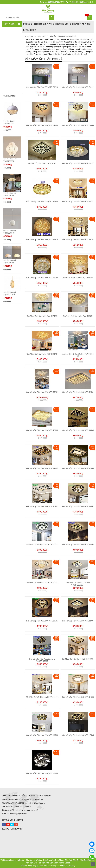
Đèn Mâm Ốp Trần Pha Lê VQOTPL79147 (42, 278)
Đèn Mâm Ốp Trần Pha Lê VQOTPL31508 (78, 697)
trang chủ (28, 24)
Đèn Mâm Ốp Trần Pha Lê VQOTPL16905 (42, 773)
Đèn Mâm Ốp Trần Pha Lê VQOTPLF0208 (42, 202)
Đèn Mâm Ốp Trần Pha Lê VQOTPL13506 (78, 125)
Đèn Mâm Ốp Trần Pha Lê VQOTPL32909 (78, 468)
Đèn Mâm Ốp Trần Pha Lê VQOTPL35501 (78, 507)
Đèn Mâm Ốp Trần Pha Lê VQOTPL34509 (78, 430)
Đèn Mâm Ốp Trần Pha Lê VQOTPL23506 (42, 621)
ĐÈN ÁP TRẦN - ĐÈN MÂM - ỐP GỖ (63, 36)
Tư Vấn (26, 30)
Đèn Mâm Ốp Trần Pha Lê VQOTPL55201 (42, 392)
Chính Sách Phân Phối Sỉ (80, 24)
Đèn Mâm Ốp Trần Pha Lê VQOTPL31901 (42, 507)
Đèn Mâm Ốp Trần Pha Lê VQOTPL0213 (42, 354)
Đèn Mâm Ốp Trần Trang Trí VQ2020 (42, 163)
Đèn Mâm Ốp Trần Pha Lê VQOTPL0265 (42, 316)
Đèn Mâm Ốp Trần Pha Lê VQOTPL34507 (42, 468)
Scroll (93, 864)
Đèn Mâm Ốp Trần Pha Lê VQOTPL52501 (78, 392)
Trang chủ (29, 36)
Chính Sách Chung (61, 24)
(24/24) (53, 2)
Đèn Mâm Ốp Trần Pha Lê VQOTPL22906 (78, 621)
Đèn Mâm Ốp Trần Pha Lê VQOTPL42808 (42, 430)
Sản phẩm (47, 24)
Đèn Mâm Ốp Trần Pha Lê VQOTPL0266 (78, 278)
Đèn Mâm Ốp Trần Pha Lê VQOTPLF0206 (78, 163)
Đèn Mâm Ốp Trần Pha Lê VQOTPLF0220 (78, 87)
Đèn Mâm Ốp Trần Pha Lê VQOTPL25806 (78, 545)
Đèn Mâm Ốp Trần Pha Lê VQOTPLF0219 (42, 87)
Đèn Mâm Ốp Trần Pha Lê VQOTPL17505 (78, 735)
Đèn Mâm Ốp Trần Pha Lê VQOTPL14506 (42, 125)
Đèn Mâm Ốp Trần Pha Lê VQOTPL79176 (78, 240)
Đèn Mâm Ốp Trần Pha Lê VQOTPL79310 (42, 240)
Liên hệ (33, 30)
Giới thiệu (38, 24)
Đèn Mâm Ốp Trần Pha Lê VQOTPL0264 (78, 316)
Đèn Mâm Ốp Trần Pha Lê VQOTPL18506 (42, 735)
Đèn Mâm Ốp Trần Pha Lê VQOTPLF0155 (78, 202)
